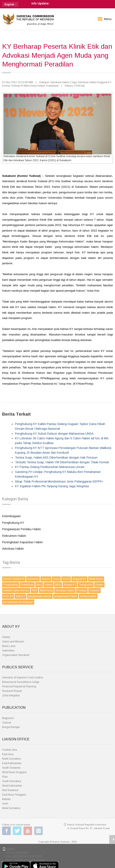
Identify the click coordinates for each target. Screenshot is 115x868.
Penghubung (11, 585)
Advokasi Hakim (13, 549)
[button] (10, 4)
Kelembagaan (11, 516)
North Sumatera (11, 759)
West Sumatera (11, 808)
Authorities (8, 651)
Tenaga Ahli (86, 585)
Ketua (56, 579)
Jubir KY (20, 596)
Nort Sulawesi (10, 790)
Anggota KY (79, 579)
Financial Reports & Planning (19, 686)
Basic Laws (9, 646)
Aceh (5, 804)
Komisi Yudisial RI (14, 579)
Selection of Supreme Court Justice (23, 678)
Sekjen (99, 585)
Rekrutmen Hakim (14, 536)
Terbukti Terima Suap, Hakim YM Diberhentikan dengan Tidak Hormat (62, 462)
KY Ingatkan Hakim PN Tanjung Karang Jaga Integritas (52, 486)
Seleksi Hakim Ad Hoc (16, 590)
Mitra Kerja (46, 590)
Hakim (49, 585)
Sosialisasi (27, 585)
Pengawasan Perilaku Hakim (21, 529)
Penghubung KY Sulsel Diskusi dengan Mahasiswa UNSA (54, 434)
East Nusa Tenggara (14, 795)
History (6, 637)
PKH (35, 590)
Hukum (46, 579)
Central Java (10, 750)
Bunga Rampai (11, 727)
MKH (58, 585)
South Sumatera (12, 781)
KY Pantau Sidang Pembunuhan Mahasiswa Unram (50, 467)
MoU (39, 585)
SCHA (66, 579)
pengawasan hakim (66, 596)
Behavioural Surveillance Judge (21, 682)
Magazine (8, 718)
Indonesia (33, 579)
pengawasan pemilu (40, 596)
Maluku (6, 799)
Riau (5, 777)
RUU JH (8, 596)
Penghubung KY (13, 523)
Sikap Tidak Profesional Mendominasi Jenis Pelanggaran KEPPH (59, 481)
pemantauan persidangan (18, 602)
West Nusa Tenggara (14, 772)
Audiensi (94, 590)
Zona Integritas (11, 695)
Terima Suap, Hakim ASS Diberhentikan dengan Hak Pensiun (56, 458)
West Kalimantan (12, 786)
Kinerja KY (70, 585)
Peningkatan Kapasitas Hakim (22, 542)
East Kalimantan (12, 763)
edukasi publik (88, 596)
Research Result (12, 691)
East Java (8, 754)
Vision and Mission (13, 642)
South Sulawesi (11, 768)
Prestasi (82, 590)
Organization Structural (16, 655)
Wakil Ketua (96, 579)
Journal (7, 723)
